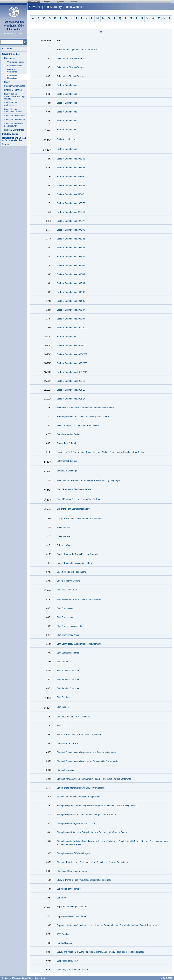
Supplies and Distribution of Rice (72, 916)
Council (8, 82)
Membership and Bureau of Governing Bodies (14, 139)
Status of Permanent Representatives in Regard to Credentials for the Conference (94, 779)
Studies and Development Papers (72, 871)
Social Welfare (63, 528)
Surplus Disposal (65, 943)
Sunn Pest (62, 898)
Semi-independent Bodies (69, 434)
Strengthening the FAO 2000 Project (73, 853)
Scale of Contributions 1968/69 (71, 185)
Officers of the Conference (13, 71)
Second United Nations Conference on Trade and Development (86, 408)
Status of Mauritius (65, 770)
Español (74, 2)
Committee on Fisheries (15, 116)
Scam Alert (40, 978)
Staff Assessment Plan (67, 590)
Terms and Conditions (23, 978)
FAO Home (7, 49)
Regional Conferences (14, 130)
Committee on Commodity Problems (14, 110)
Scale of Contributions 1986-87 (71, 265)
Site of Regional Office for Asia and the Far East (79, 499)
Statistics (61, 726)
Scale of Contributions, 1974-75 (71, 212)
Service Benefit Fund (66, 443)
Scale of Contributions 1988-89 (71, 274)
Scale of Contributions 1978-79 (71, 230)
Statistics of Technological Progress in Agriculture (79, 735)
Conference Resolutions (12, 77)
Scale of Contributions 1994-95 (71, 301)
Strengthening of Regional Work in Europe (76, 823)
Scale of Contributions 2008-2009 (72, 363)
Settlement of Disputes (67, 461)
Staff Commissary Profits (68, 635)
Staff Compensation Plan (68, 653)
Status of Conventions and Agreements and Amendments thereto (86, 752)
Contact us (6, 978)
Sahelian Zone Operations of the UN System (77, 50)
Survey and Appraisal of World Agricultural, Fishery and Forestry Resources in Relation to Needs (101, 952)
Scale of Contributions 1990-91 (71, 283)
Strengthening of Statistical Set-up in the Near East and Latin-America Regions (93, 832)
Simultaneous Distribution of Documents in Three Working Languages (88, 481)
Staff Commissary (65, 608)
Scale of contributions (67, 139)
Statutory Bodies (10, 134)
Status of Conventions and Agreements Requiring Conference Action (88, 761)
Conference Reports (16, 62)
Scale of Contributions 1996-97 (71, 310)
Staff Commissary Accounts (69, 626)
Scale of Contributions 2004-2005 (72, 345)
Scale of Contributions (67, 85)
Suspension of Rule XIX (68, 961)
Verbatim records (14, 66)
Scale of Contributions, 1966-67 (71, 177)
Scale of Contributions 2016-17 (71, 399)
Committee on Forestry (14, 120)
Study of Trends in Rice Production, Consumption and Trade (84, 880)
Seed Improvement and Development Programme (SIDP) (83, 417)
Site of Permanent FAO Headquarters (74, 489)
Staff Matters (63, 662)
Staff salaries (63, 707)
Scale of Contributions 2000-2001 (72, 328)
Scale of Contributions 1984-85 (71, 257)
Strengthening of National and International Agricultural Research (86, 815)
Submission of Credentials (69, 889)
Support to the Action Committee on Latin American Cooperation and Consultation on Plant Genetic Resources (107, 925)
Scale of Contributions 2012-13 (71, 381)
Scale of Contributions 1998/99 (71, 319)
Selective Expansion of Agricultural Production (78, 425)
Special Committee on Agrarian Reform (75, 563)
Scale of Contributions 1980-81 (71, 239)
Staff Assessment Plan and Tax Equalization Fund (79, 599)
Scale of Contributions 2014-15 (71, 390)
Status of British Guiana (68, 743)
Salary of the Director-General (70, 58)
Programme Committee (15, 86)
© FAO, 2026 (167, 978)
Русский (60, 2)
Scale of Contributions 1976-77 (71, 221)
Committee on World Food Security (13, 125)
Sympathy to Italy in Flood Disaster (73, 970)
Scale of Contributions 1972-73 (71, 203)
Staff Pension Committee (68, 671)
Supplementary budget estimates (72, 907)
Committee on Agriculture (10, 104)
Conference (9, 58)
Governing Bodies (11, 54)
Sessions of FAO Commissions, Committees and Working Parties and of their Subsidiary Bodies (100, 452)
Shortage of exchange (67, 471)
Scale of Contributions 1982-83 (71, 248)
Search (5, 144)
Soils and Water (64, 545)
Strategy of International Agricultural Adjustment (78, 797)
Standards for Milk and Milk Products (74, 717)
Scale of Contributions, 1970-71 (71, 194)
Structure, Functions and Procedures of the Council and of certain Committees (92, 862)
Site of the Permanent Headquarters (73, 509)
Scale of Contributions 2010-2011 (72, 372)
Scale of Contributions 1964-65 (71, 168)
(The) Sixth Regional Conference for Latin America (80, 519)
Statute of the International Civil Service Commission (81, 788)
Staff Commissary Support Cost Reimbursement (79, 644)
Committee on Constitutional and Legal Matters (15, 96)
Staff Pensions (63, 697)
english (34, 2)
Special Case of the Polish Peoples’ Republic (77, 554)
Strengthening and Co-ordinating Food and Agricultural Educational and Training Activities (98, 806)
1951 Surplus (63, 934)
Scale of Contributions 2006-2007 (72, 354)
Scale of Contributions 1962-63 (71, 159)
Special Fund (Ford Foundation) (71, 572)
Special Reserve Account (68, 581)
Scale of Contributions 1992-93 (71, 292)
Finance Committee (13, 90)
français (47, 2)
